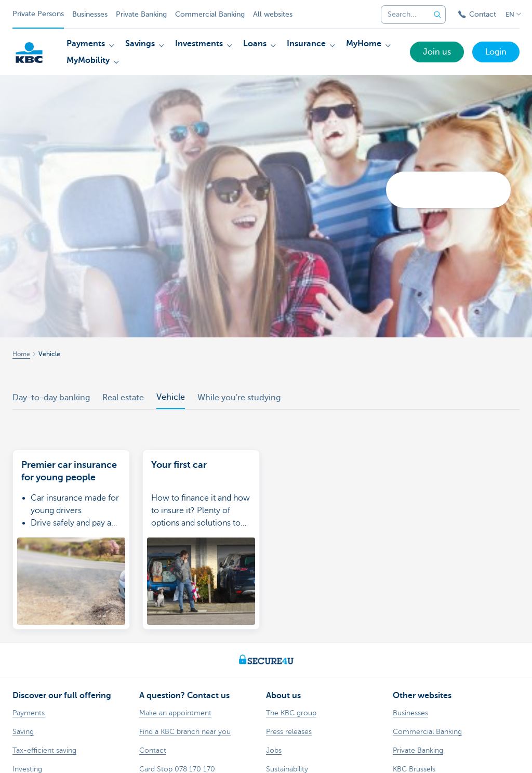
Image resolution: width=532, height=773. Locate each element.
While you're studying (239, 398)
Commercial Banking (210, 14)
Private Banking (141, 14)
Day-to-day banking (51, 398)
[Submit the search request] (437, 15)
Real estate (123, 398)
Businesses (90, 14)
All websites (273, 14)
